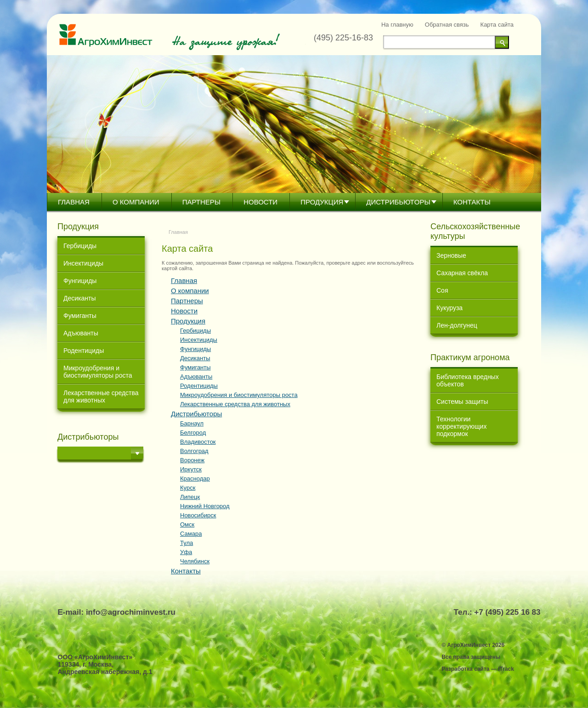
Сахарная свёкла (462, 273)
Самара (191, 534)
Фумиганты (80, 316)
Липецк (190, 497)
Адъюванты (81, 333)
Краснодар (195, 479)
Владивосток (198, 442)
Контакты (472, 202)
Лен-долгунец (457, 325)
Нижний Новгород (205, 506)
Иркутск (191, 469)
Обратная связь (447, 25)
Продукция (322, 202)
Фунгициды (80, 281)
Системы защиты (462, 402)
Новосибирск (198, 515)
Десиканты (80, 298)
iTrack (506, 669)
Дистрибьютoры (398, 202)
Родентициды (84, 351)
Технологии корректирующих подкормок (461, 426)
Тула (187, 543)
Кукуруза (449, 308)
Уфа (186, 552)
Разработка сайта (465, 669)
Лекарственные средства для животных (101, 396)
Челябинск (195, 561)
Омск (187, 524)
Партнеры (201, 202)
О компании (136, 202)
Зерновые (451, 255)
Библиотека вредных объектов (468, 380)
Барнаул (192, 423)
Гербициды (80, 246)
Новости (260, 202)
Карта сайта (497, 25)
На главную (397, 25)
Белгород (193, 433)
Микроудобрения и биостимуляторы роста (98, 372)
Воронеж (192, 460)
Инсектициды (83, 263)
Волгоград (194, 451)
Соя (442, 290)
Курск (188, 488)
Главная (74, 202)
